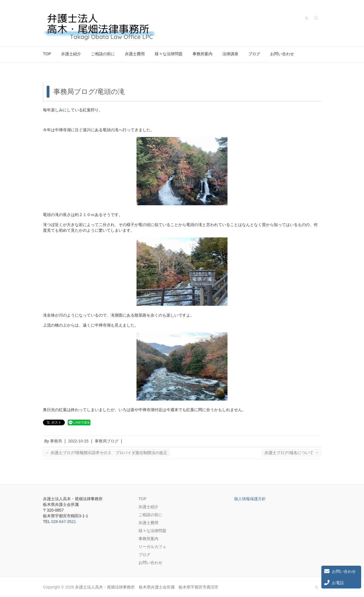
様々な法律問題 (169, 54)
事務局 (56, 441)
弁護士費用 (135, 54)
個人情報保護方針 (250, 499)
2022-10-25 (78, 441)
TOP (47, 54)
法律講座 (230, 54)
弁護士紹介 (71, 54)
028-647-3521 (64, 522)
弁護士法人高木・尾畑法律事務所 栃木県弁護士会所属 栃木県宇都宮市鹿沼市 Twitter (307, 18)
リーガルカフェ (152, 547)
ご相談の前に (103, 54)
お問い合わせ (282, 54)
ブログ (254, 54)
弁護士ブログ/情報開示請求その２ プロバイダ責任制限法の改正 (106, 453)
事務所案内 (202, 54)
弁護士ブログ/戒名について (291, 453)
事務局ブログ (107, 441)
